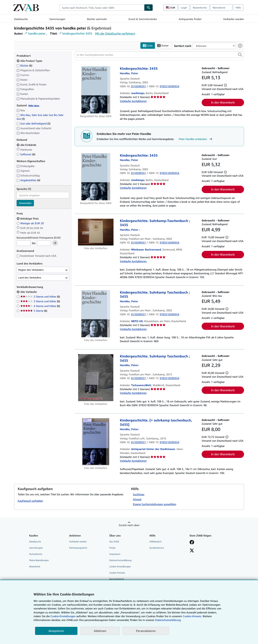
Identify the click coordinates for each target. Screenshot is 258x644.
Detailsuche (21, 19)
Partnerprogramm (78, 548)
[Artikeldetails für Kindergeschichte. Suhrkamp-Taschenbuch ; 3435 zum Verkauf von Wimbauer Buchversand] (96, 232)
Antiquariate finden (190, 19)
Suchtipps (139, 494)
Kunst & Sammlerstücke (143, 19)
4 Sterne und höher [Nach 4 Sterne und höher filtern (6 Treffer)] (40, 306)
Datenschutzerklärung (120, 560)
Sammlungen (57, 19)
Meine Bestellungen (39, 560)
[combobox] (102, 8)
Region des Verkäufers (31, 270)
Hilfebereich (155, 542)
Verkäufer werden (234, 19)
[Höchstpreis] (44, 243)
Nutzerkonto (200, 8)
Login (184, 8)
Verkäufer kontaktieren (133, 101)
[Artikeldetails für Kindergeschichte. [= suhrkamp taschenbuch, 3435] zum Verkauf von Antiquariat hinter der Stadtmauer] (96, 442)
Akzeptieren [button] (56, 631)
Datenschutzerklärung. (168, 620)
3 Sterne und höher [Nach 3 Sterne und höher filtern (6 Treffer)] (40, 301)
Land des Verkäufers (30, 278)
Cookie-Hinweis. (192, 616)
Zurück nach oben (129, 525)
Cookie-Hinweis (117, 573)
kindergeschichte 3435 (77, 33)
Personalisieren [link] (146, 631)
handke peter (37, 33)
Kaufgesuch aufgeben (30, 501)
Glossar (137, 499)
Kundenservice (157, 548)
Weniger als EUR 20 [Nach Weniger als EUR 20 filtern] (31, 223)
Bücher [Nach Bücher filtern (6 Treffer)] (24, 65)
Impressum (115, 554)
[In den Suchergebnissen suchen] (159, 55)
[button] (240, 55)
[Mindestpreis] (24, 243)
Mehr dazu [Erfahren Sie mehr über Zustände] (34, 106)
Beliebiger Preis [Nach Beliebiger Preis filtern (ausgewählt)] (28, 218)
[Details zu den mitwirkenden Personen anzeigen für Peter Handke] (129, 73)
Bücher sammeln (97, 19)
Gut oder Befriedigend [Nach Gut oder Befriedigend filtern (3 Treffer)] (33, 124)
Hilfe (238, 8)
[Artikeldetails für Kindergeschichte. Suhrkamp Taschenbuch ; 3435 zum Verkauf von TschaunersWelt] (96, 378)
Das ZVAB (114, 542)
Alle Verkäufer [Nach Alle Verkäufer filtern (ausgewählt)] (29, 292)
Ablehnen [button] (100, 631)
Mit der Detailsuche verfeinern (115, 33)
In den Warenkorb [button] (223, 103)
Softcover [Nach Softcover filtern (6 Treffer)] (26, 154)
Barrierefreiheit (117, 579)
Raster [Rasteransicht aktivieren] (163, 46)
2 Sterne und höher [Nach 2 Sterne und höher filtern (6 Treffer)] (40, 297)
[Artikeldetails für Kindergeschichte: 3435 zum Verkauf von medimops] (96, 90)
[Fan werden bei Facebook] (192, 543)
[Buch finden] (149, 8)
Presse (112, 548)
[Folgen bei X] (192, 551)
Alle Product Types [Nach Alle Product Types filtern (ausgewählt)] (30, 61)
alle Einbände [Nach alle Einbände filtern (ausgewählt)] (27, 145)
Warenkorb (35, 567)
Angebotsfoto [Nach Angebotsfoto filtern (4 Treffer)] (28, 180)
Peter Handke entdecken (196, 139)
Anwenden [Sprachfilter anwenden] (25, 203)
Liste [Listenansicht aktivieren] (148, 46)
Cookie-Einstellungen (63, 616)
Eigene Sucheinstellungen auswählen (155, 504)
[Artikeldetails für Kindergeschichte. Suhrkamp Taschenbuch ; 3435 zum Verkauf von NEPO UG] (96, 314)
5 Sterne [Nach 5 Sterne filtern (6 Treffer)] (34, 311)
